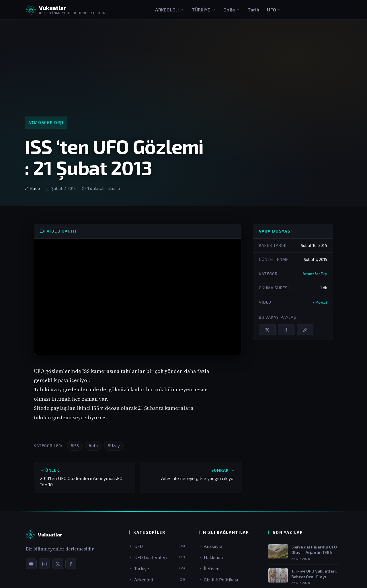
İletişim (209, 568)
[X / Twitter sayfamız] (58, 564)
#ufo (93, 446)
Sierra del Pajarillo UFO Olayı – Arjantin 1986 (314, 550)
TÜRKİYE (204, 10)
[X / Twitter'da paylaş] (267, 330)
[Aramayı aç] (335, 10)
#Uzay (114, 446)
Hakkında (211, 557)
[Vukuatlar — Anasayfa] (44, 535)
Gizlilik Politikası (218, 580)
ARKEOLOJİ (169, 10)
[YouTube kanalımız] (31, 564)
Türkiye (157, 568)
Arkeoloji (157, 580)
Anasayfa (211, 546)
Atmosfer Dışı (46, 122)
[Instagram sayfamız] (44, 564)
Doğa (232, 10)
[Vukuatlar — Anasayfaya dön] (66, 10)
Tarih (253, 10)
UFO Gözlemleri (157, 557)
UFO (274, 10)
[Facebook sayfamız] (71, 564)
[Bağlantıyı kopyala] (305, 330)
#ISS (75, 446)
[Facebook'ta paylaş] (286, 330)
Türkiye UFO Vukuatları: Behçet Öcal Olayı (314, 574)
